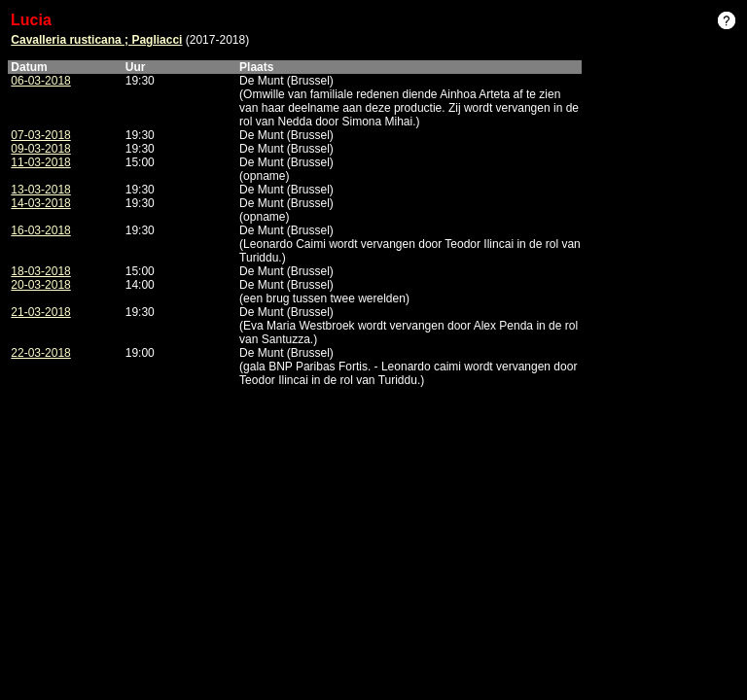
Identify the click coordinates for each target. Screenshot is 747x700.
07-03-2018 (40, 135)
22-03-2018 (40, 353)
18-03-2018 (40, 271)
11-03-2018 (40, 162)
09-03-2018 (40, 149)
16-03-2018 (40, 230)
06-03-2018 (40, 81)
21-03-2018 (40, 312)
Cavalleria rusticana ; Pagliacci (96, 40)
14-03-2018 (40, 203)
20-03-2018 (40, 285)
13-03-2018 (40, 190)
